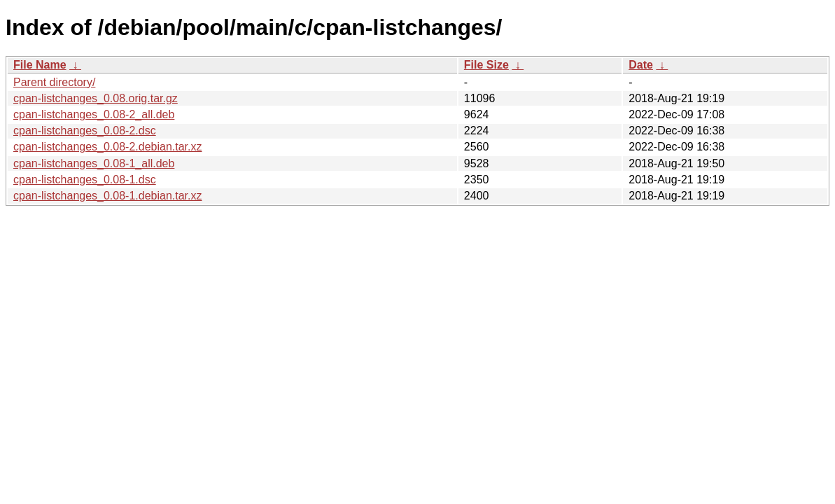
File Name (40, 65)
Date (641, 65)
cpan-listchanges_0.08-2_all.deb (94, 114)
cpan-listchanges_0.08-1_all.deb (94, 163)
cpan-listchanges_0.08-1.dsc (85, 180)
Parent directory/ (54, 82)
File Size (486, 65)
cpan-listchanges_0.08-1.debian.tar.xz (108, 196)
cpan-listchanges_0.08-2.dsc (85, 131)
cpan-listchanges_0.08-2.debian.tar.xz (108, 147)
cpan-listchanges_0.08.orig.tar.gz (96, 98)
